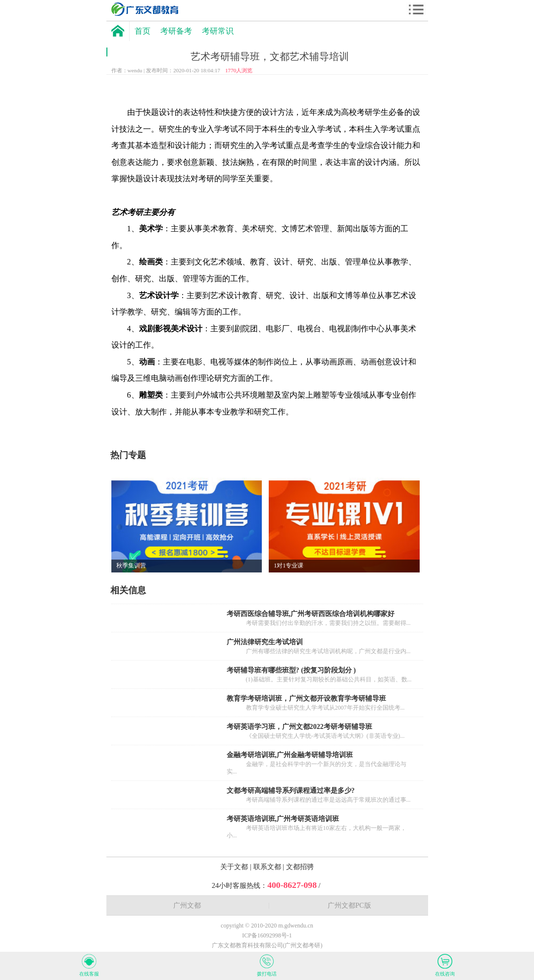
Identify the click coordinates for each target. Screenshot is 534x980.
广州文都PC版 (349, 905)
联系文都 (268, 867)
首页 (143, 31)
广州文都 (187, 905)
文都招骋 (300, 867)
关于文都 (235, 867)
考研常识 (218, 31)
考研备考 (176, 31)
